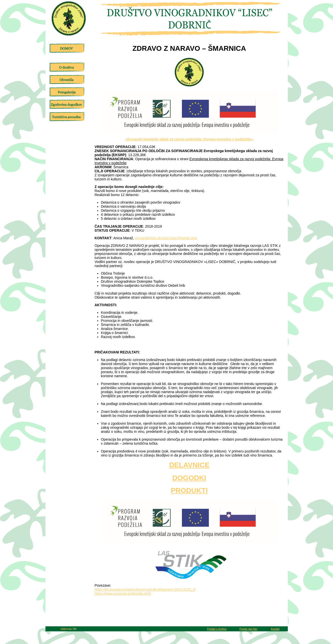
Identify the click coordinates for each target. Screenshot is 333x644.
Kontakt (275, 629)
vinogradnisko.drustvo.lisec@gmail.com (166, 238)
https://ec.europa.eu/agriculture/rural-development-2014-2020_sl (145, 589)
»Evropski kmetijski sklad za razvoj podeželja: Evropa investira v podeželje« (189, 139)
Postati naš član (248, 629)
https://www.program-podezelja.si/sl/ (123, 593)
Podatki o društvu (217, 629)
